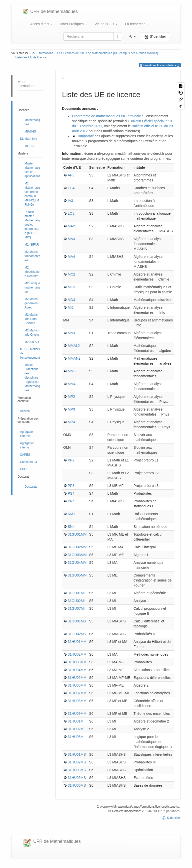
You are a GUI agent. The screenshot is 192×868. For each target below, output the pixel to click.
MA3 (71, 239)
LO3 (71, 213)
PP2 (71, 460)
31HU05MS (77, 778)
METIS (29, 146)
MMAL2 (74, 346)
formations (46, 53)
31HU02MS (77, 762)
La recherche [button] (137, 24)
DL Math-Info (28, 139)
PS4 (71, 493)
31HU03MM (77, 662)
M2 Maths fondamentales (32, 256)
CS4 (71, 188)
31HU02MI (76, 729)
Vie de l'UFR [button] (106, 24)
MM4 (72, 384)
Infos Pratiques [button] (74, 24)
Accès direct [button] (41, 24)
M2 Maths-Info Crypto (32, 333)
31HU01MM (77, 642)
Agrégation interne (27, 445)
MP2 (71, 397)
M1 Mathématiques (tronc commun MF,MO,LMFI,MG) (32, 194)
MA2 (71, 226)
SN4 (71, 527)
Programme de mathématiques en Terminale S (108, 116)
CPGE (24, 469)
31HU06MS (77, 785)
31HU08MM (77, 701)
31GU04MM (77, 563)
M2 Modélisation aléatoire (32, 272)
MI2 (71, 307)
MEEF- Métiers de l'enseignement (30, 353)
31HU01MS (77, 754)
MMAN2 (74, 358)
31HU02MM (77, 654)
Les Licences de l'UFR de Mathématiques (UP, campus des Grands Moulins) (108, 53)
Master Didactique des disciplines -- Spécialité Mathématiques (32, 378)
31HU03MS (77, 770)
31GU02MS (77, 634)
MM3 (72, 371)
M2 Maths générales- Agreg (31, 303)
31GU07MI (76, 608)
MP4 (71, 422)
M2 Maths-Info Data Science (31, 319)
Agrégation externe (27, 434)
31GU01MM (77, 534)
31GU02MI (76, 601)
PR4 (71, 501)
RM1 (71, 514)
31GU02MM (77, 547)
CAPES (25, 455)
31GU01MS (77, 621)
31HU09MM (77, 714)
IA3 (70, 201)
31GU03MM (77, 555)
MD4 (71, 300)
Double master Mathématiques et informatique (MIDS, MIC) (32, 225)
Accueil (25, 411)
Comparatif (85, 136)
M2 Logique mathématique (32, 288)
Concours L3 (28, 462)
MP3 (71, 409)
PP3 (71, 486)
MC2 (71, 274)
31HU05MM (77, 678)
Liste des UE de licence (31, 57)
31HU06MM (77, 685)
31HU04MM (77, 670)
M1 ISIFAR (32, 245)
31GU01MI (76, 593)
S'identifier (171, 818)
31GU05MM (77, 575)
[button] (132, 36)
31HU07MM (77, 693)
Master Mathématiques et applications (32, 170)
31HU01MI (76, 721)
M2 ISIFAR (32, 342)
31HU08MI (76, 737)
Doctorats (31, 487)
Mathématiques (32, 122)
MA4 (71, 257)
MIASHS (30, 132)
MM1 (72, 333)
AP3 (71, 175)
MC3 (71, 287)
